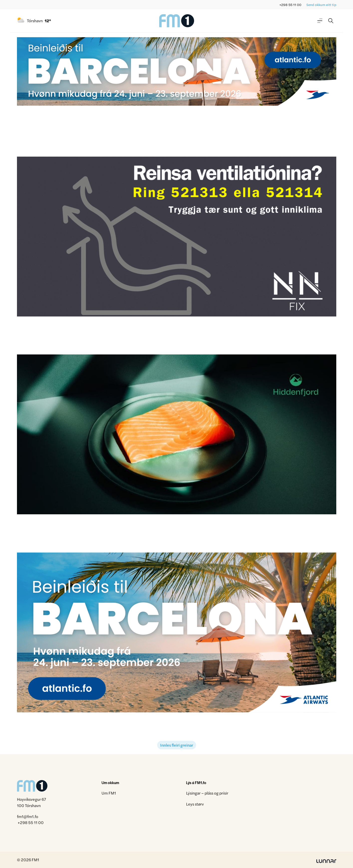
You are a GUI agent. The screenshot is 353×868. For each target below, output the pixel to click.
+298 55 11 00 (290, 5)
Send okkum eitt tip (321, 5)
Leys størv (195, 804)
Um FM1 (109, 793)
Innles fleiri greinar (177, 745)
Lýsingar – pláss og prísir (207, 793)
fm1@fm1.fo (28, 816)
